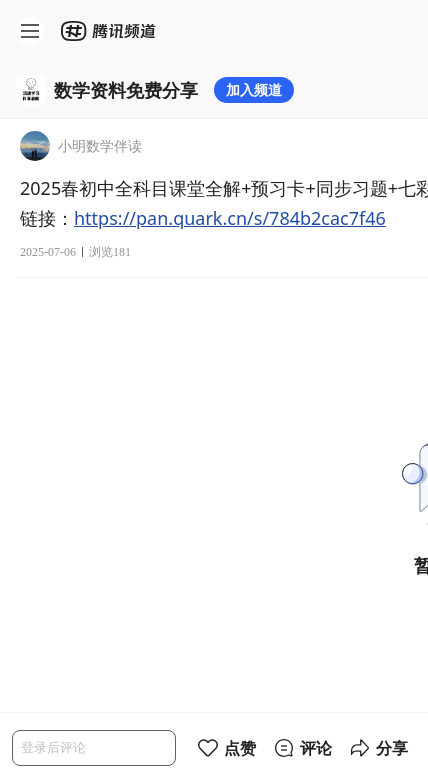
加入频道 (254, 89)
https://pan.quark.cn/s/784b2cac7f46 (230, 218)
